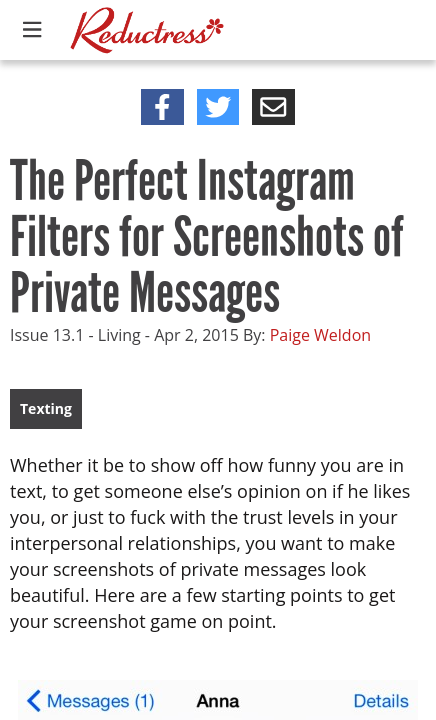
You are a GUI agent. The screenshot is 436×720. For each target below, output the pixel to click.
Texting (46, 408)
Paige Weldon (320, 335)
